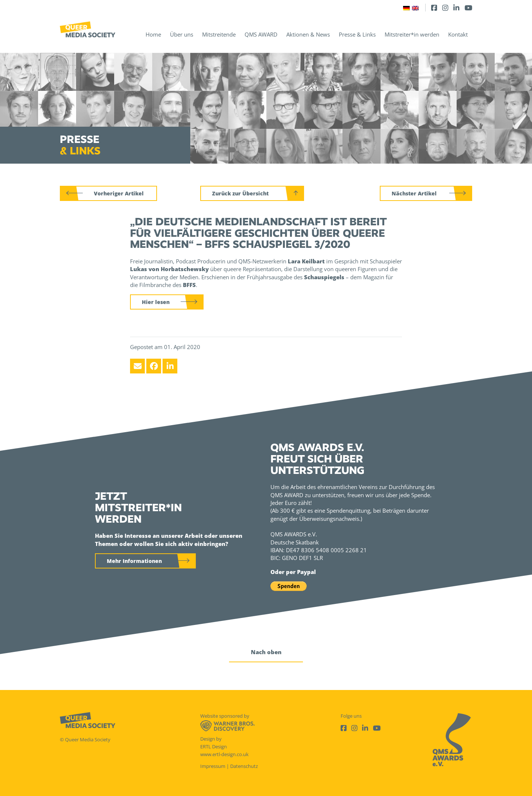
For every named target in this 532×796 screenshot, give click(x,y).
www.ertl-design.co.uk (224, 754)
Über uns (182, 34)
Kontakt (458, 34)
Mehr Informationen (134, 561)
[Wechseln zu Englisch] (415, 8)
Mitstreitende (219, 34)
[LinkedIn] (456, 8)
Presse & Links (357, 34)
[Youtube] (468, 8)
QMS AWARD (261, 34)
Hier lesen (156, 302)
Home (153, 34)
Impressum (213, 766)
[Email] (137, 366)
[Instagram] (445, 8)
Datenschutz (244, 766)
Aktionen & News (308, 34)
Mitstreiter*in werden (412, 34)
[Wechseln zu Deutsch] (406, 8)
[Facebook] (434, 8)
